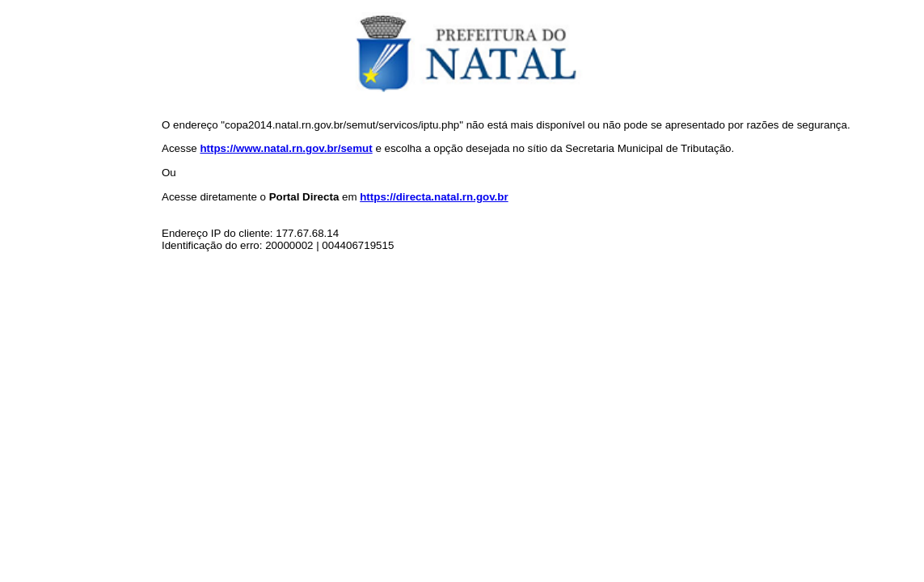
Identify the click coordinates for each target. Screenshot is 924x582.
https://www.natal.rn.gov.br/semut (286, 148)
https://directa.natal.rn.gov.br (434, 197)
